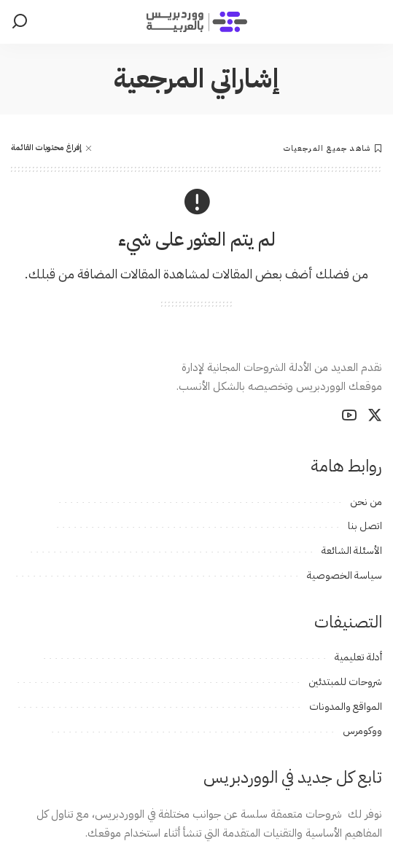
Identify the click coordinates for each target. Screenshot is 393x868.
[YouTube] (349, 415)
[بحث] (20, 22)
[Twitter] (375, 415)
